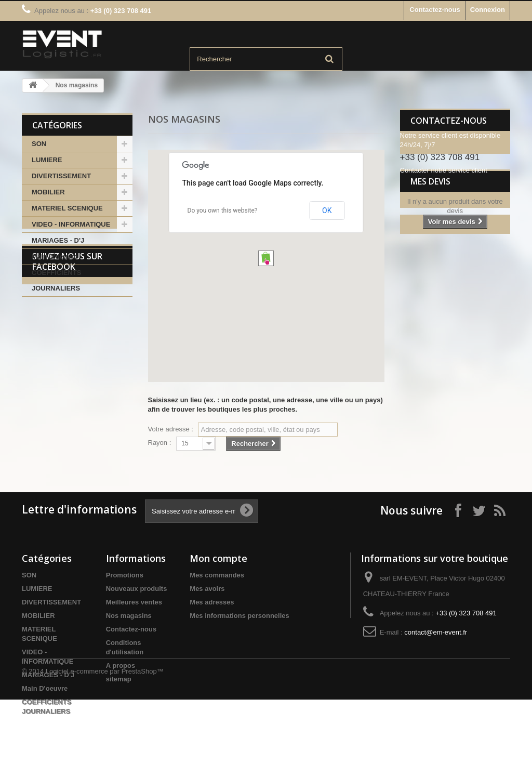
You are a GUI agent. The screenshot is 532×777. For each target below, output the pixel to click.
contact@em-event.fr (436, 632)
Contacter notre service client (444, 170)
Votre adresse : (171, 429)
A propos (121, 666)
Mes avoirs (207, 589)
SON (39, 144)
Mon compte (218, 558)
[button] (266, 258)
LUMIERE (47, 160)
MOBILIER (48, 192)
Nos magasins (129, 616)
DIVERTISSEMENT (61, 176)
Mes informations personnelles (239, 616)
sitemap (119, 679)
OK (327, 210)
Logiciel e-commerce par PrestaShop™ (105, 749)
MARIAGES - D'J (58, 240)
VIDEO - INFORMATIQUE (71, 224)
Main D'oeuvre (55, 256)
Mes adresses (212, 602)
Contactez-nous (435, 10)
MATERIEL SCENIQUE (67, 208)
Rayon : (160, 443)
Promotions (125, 575)
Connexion (488, 10)
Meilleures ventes (134, 602)
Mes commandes (217, 575)
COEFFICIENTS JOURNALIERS (56, 280)
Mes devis (430, 205)
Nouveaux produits (137, 589)
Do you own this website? (223, 210)
